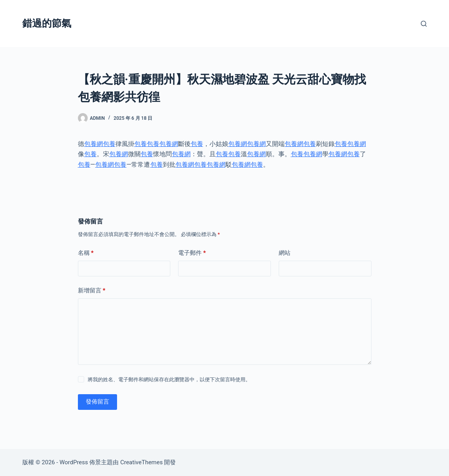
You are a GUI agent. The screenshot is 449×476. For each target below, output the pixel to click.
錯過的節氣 (47, 23)
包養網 (94, 144)
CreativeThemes (142, 462)
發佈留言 (97, 402)
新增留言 (92, 291)
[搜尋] (424, 24)
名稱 (86, 253)
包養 (109, 144)
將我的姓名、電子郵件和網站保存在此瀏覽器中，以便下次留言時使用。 (169, 380)
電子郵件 (192, 253)
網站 (285, 253)
